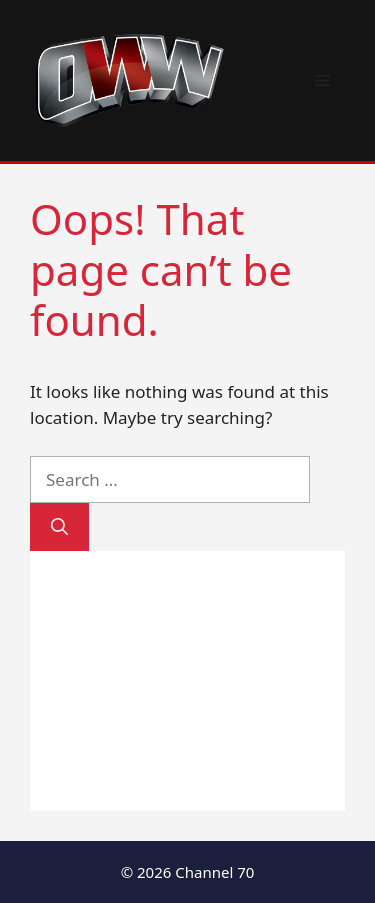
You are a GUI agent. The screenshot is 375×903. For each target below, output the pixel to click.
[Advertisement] (187, 681)
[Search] (59, 527)
